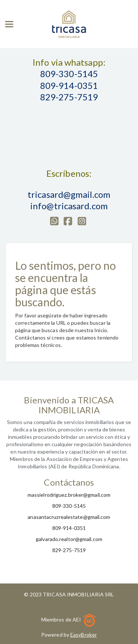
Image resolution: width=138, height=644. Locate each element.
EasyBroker (84, 635)
